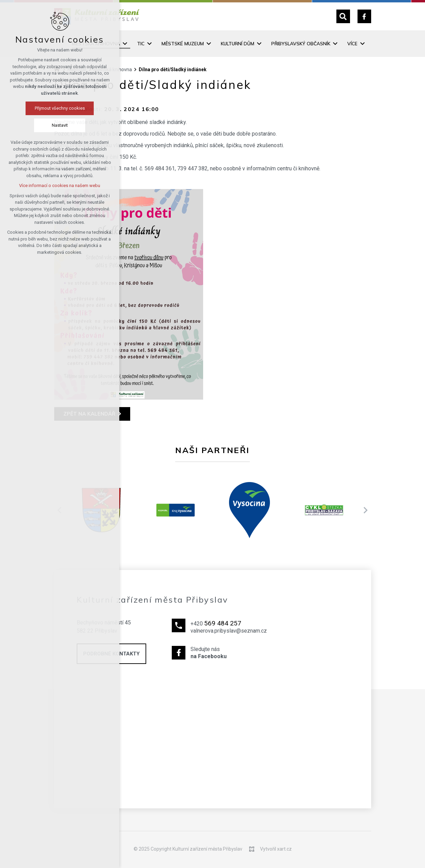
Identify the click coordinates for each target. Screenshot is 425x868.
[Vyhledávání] (343, 16)
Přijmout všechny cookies (39, 108)
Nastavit (39, 125)
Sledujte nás (229, 653)
